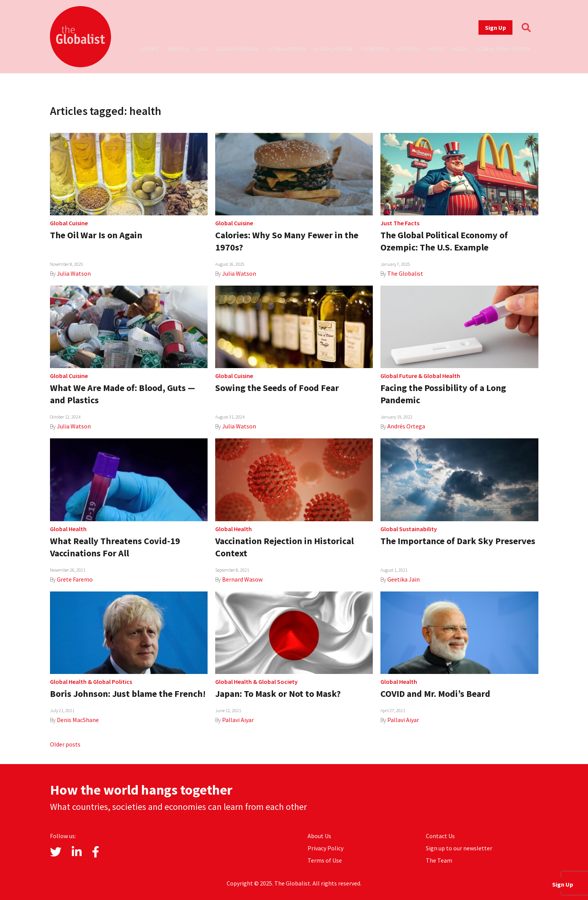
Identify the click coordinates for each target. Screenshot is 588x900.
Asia (202, 49)
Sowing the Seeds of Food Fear (277, 388)
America (178, 49)
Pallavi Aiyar (238, 720)
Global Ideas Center (503, 49)
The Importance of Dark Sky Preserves (458, 541)
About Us (319, 836)
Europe (150, 49)
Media (460, 49)
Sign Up (495, 27)
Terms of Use (325, 860)
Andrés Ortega (406, 426)
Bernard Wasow (242, 579)
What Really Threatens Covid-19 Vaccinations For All (115, 547)
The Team (439, 860)
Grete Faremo (75, 579)
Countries (375, 49)
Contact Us (440, 836)
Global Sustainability (409, 529)
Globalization (286, 49)
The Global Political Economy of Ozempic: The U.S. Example (444, 241)
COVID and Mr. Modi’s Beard (435, 694)
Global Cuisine (333, 49)
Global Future (399, 376)
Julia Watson (74, 273)
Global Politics (113, 682)
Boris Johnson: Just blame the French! (128, 694)
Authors (408, 49)
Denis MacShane (78, 720)
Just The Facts (400, 223)
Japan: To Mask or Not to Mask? (278, 694)
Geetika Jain (404, 579)
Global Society (278, 682)
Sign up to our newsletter (459, 848)
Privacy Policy (325, 848)
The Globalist (405, 273)
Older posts (65, 744)
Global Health (442, 376)
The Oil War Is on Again (96, 235)
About (436, 49)
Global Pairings (238, 49)
